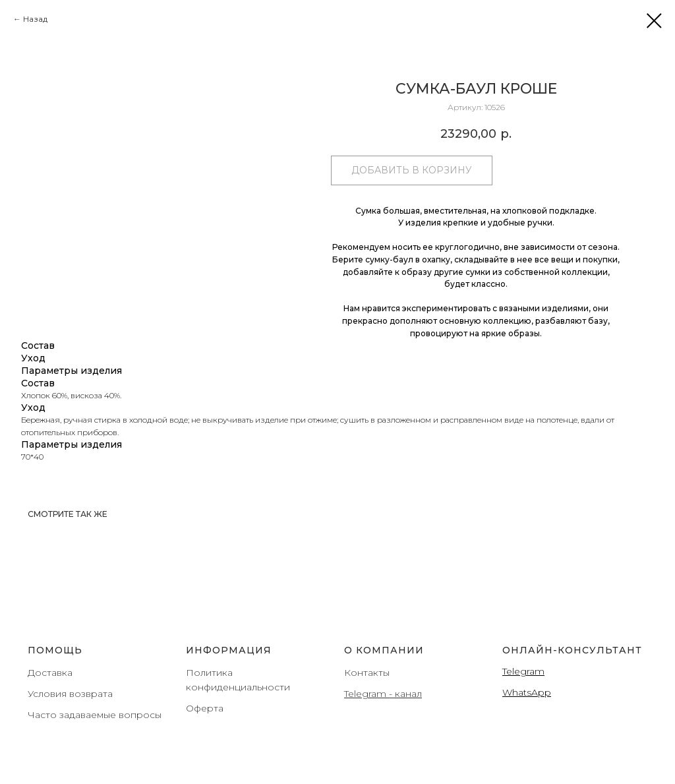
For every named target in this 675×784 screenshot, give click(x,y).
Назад (35, 19)
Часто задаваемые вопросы (95, 715)
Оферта (205, 708)
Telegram (523, 671)
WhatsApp (527, 692)
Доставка (50, 673)
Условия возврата (70, 694)
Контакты (367, 673)
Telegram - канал (383, 694)
